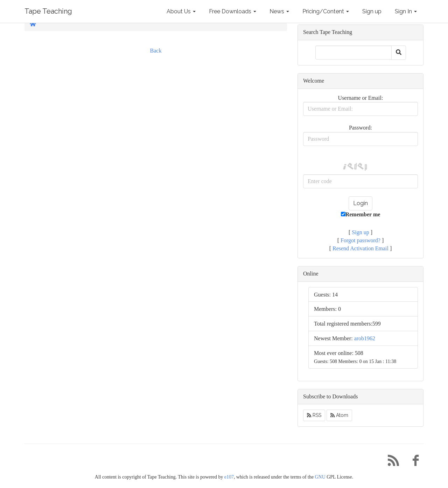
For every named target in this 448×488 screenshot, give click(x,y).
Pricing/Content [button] (326, 11)
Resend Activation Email (360, 248)
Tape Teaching (48, 11)
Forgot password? (360, 240)
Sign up (372, 11)
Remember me (361, 214)
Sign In (406, 11)
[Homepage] (33, 24)
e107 (229, 477)
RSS (314, 415)
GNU (320, 477)
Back (156, 51)
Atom (339, 415)
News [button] (279, 11)
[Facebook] (413, 462)
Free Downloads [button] (233, 11)
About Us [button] (181, 11)
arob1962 (365, 338)
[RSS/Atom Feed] (391, 462)
